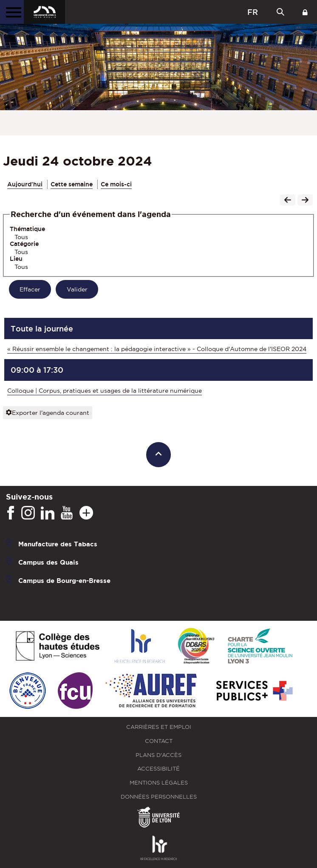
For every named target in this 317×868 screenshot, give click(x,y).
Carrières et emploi (159, 727)
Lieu (16, 259)
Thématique (27, 229)
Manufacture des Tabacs (58, 544)
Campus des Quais (48, 562)
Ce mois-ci (116, 184)
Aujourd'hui (25, 184)
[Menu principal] (12, 12)
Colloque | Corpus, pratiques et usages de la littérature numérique (105, 391)
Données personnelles (159, 797)
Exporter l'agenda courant (48, 413)
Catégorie (24, 244)
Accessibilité (158, 769)
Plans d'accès (158, 755)
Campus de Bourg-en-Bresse (64, 581)
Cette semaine (72, 184)
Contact (159, 741)
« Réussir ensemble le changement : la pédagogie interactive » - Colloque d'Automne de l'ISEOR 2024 (157, 349)
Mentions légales (159, 783)
